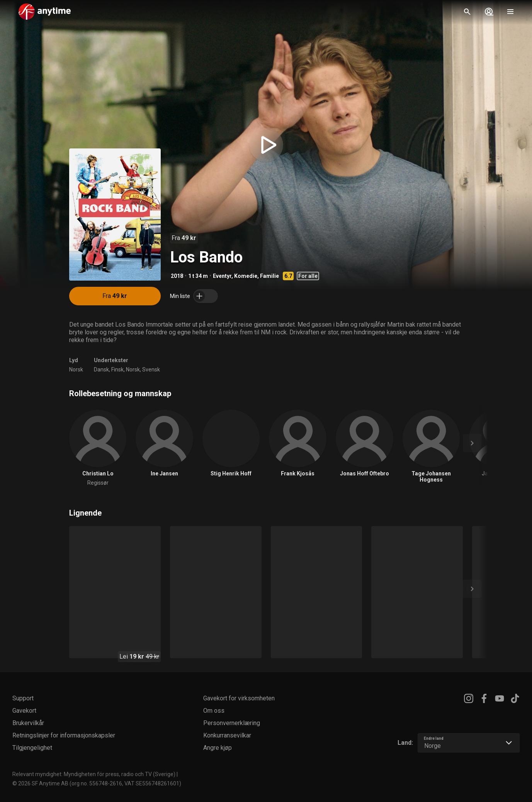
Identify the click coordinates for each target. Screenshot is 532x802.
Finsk (117, 369)
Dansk (101, 369)
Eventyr (222, 276)
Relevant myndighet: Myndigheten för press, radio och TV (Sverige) (94, 774)
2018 (177, 276)
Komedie (246, 276)
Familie (269, 276)
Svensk (151, 369)
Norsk (76, 369)
